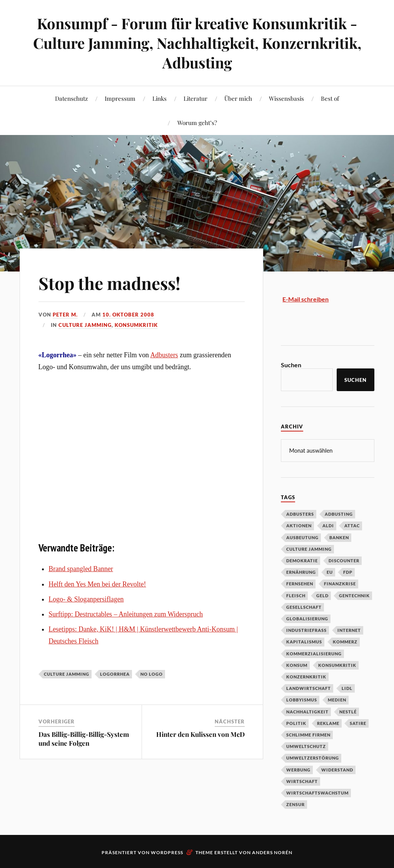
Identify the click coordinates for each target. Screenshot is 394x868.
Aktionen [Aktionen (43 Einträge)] (299, 525)
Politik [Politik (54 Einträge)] (296, 723)
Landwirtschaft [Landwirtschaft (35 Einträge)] (309, 688)
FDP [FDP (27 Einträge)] (348, 572)
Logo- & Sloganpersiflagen (86, 599)
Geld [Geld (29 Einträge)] (322, 595)
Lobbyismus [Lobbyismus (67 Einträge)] (302, 699)
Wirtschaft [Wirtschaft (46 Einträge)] (302, 781)
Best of (330, 98)
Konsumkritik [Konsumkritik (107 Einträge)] (337, 665)
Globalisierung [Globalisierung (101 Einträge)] (307, 618)
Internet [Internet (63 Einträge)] (349, 630)
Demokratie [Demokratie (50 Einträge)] (302, 560)
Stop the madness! (109, 283)
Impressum (120, 98)
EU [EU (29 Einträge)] (330, 572)
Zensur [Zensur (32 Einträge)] (295, 804)
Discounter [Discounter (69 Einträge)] (344, 560)
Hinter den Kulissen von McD (200, 734)
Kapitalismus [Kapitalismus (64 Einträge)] (304, 641)
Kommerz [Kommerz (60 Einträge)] (345, 641)
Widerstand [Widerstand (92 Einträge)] (337, 769)
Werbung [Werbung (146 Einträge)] (298, 769)
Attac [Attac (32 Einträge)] (352, 525)
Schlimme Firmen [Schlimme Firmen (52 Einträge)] (308, 734)
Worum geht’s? (197, 122)
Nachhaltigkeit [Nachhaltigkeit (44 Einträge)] (307, 711)
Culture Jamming (85, 325)
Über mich (238, 98)
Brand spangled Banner (81, 569)
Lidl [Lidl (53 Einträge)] (347, 688)
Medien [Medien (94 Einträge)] (337, 699)
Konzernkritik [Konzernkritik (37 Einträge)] (306, 676)
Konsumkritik (136, 325)
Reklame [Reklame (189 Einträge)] (328, 723)
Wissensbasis (286, 98)
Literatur (195, 98)
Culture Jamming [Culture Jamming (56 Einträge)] (309, 549)
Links (159, 98)
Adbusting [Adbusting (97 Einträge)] (339, 514)
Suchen (291, 365)
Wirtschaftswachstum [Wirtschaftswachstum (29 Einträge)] (317, 792)
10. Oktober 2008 (128, 315)
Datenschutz (71, 98)
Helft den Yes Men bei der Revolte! (97, 584)
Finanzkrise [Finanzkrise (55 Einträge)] (340, 583)
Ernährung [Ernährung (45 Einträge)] (301, 572)
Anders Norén (272, 852)
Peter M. (65, 315)
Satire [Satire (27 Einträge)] (358, 723)
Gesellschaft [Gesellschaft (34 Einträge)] (304, 607)
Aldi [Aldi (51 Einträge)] (328, 525)
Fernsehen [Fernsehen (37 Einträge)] (300, 583)
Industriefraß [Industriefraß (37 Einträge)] (306, 630)
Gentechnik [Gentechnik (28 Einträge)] (354, 595)
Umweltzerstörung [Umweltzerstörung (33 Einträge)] (313, 757)
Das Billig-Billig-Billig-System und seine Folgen (84, 738)
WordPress (167, 852)
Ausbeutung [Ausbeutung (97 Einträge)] (302, 537)
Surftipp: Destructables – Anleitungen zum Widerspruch (126, 614)
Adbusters (164, 355)
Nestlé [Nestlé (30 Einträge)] (348, 711)
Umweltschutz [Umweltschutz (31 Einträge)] (306, 746)
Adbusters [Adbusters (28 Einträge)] (300, 514)
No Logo (152, 674)
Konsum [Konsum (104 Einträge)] (297, 665)
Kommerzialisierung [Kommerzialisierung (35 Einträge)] (314, 653)
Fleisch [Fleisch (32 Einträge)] (296, 595)
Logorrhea (115, 674)
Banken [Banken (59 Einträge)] (339, 537)
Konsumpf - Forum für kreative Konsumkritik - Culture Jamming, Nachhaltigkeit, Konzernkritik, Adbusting (197, 43)
